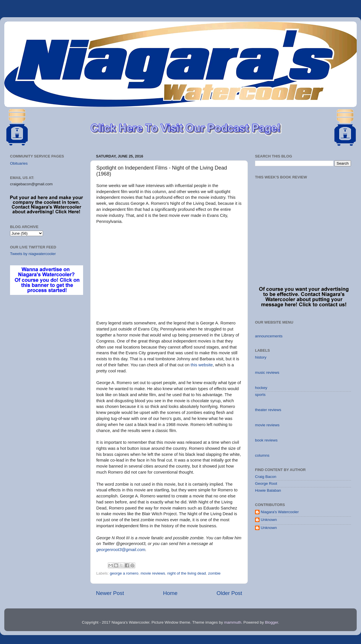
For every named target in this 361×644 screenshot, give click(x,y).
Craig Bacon (266, 477)
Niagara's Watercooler (280, 512)
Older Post (229, 593)
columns (262, 455)
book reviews (266, 440)
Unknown (269, 520)
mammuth (233, 622)
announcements (269, 336)
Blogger (272, 622)
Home (170, 593)
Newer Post (110, 593)
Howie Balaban (268, 490)
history (261, 357)
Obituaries (19, 163)
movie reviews (153, 573)
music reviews (267, 372)
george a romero (124, 573)
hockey (261, 388)
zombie (214, 573)
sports (260, 395)
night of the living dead (187, 573)
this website (202, 365)
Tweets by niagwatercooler (33, 254)
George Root (266, 484)
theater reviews (268, 410)
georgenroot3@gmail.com (121, 550)
